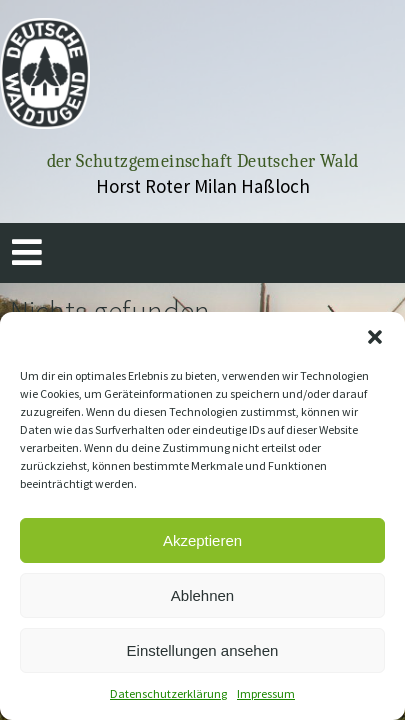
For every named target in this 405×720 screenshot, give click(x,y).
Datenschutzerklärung (168, 693)
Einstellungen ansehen (203, 650)
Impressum (266, 693)
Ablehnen (202, 595)
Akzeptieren (202, 540)
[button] (375, 337)
